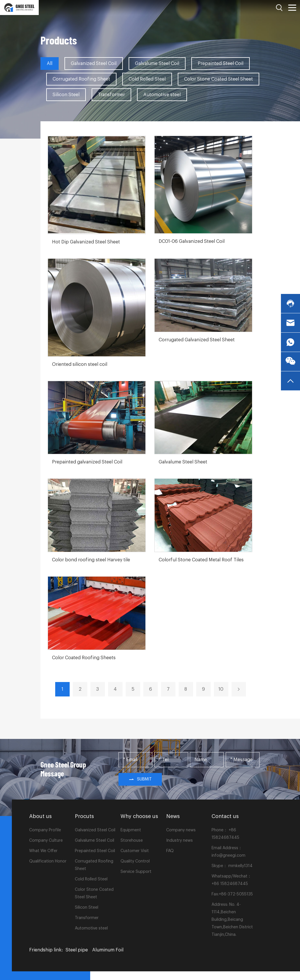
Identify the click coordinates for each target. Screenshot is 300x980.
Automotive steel (162, 95)
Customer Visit (135, 851)
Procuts (84, 816)
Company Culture (46, 841)
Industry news (179, 841)
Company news (181, 830)
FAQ (170, 851)
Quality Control (135, 861)
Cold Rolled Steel (147, 79)
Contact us (225, 816)
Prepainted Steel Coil (221, 64)
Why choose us (139, 816)
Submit (140, 779)
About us (40, 816)
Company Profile (45, 830)
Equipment (131, 830)
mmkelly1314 (240, 866)
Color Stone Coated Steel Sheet (218, 79)
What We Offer (43, 851)
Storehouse (132, 841)
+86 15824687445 (230, 884)
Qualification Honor (48, 861)
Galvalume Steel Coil (157, 64)
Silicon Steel (66, 95)
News (173, 816)
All (50, 64)
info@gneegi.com (228, 856)
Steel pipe (77, 950)
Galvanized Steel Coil (94, 64)
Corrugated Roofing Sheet (81, 79)
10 (221, 689)
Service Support (136, 872)
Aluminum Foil (108, 950)
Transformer (111, 95)
